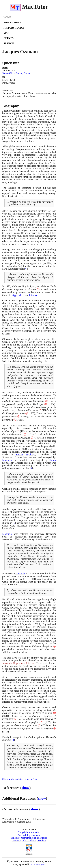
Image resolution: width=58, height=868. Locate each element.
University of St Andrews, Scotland (29, 841)
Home (7, 17)
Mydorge (31, 455)
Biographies (12, 23)
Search (9, 43)
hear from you (38, 864)
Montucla (7, 460)
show (26, 788)
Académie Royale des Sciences (18, 663)
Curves (8, 38)
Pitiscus (33, 295)
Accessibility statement (29, 835)
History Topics (14, 28)
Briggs (14, 295)
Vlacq (21, 295)
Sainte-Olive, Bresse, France (16, 73)
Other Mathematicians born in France (21, 779)
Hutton (52, 460)
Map (6, 33)
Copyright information (29, 832)
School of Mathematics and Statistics (29, 838)
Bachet (19, 455)
